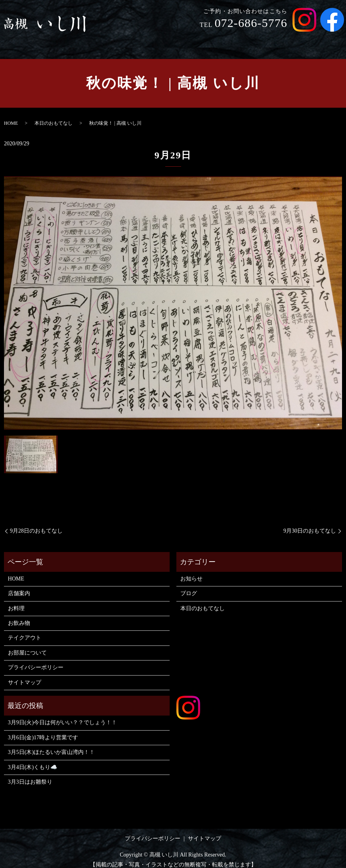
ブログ (189, 586)
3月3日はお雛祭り (30, 774)
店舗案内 (160, 39)
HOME (128, 39)
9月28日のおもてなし (36, 523)
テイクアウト (265, 39)
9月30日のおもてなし (310, 523)
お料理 (192, 39)
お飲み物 (224, 39)
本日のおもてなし (54, 116)
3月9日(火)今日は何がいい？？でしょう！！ (62, 715)
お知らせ (191, 571)
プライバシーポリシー (36, 660)
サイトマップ (25, 675)
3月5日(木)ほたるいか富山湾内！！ (51, 745)
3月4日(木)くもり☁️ (32, 760)
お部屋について (315, 39)
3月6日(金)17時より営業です (43, 730)
